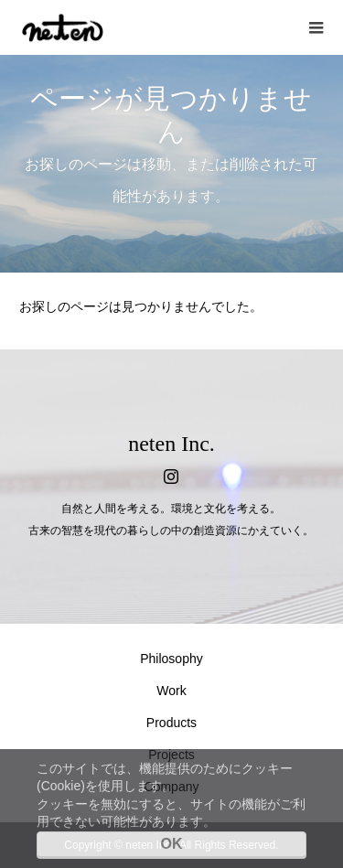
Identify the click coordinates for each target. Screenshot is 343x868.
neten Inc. (171, 444)
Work (171, 691)
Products (171, 723)
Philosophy (171, 659)
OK (172, 844)
